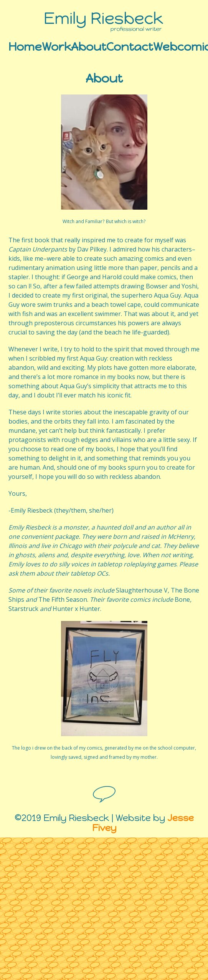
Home (25, 45)
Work (56, 45)
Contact (130, 45)
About (89, 45)
